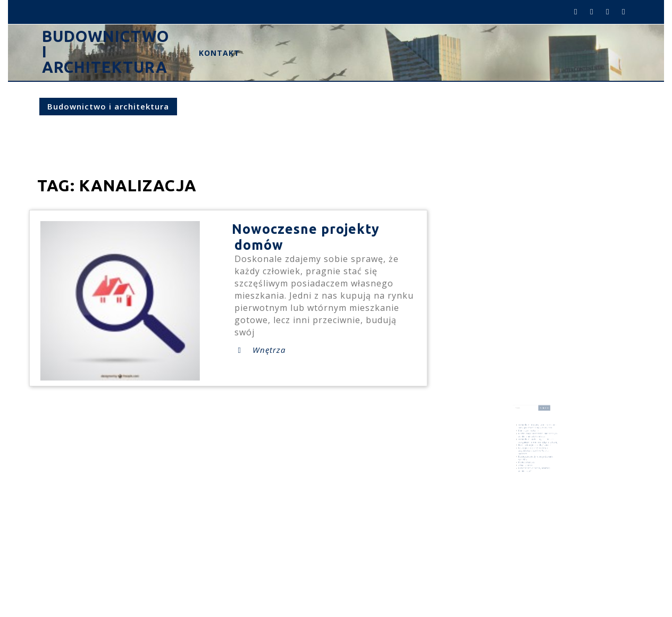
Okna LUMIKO (528, 457)
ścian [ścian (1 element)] (531, 483)
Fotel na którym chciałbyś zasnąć (535, 443)
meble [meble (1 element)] (528, 480)
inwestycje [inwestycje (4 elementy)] (526, 477)
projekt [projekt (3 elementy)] (523, 482)
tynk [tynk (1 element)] (528, 483)
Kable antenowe (529, 455)
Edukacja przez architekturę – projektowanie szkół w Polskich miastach (534, 447)
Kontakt (219, 53)
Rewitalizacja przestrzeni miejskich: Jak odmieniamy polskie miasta (537, 436)
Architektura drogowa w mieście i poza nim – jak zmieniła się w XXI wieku (537, 430)
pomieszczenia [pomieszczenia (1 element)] (544, 480)
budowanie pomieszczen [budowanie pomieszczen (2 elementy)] (530, 473)
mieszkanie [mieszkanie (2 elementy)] (535, 479)
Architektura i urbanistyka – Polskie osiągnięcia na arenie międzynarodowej (537, 440)
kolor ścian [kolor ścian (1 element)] (523, 480)
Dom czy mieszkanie (530, 433)
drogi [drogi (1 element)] (548, 473)
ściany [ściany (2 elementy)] (536, 483)
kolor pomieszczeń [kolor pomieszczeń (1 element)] (544, 477)
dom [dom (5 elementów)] (543, 473)
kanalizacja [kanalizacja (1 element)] (535, 477)
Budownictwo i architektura (108, 106)
